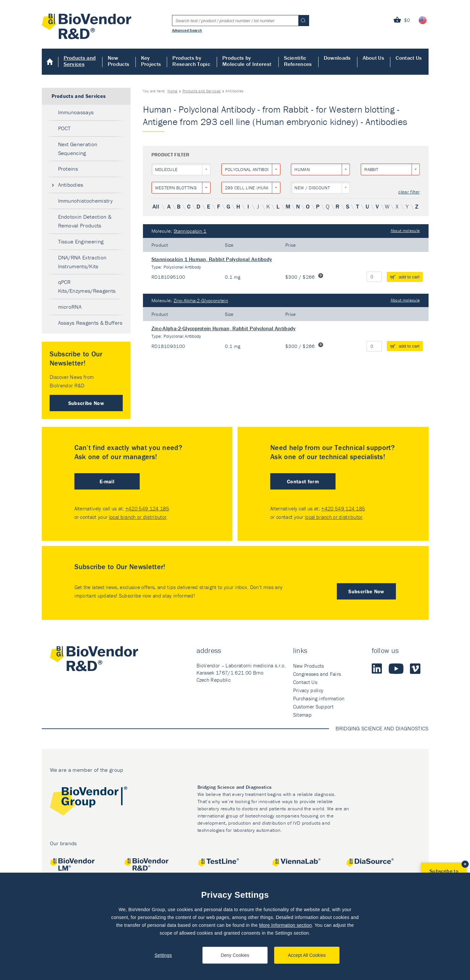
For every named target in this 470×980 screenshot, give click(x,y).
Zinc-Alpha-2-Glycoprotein (201, 300)
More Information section (286, 925)
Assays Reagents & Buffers (90, 323)
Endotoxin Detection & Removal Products (85, 221)
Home (50, 62)
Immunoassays (76, 112)
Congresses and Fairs (317, 674)
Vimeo (415, 669)
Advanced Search (187, 30)
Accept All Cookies (307, 955)
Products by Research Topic (191, 61)
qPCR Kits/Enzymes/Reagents (87, 286)
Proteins (68, 169)
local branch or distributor (138, 517)
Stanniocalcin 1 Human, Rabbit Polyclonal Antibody (212, 259)
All (156, 206)
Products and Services (80, 61)
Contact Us (409, 58)
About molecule (405, 231)
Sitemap (302, 715)
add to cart (409, 277)
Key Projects (151, 61)
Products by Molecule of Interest (247, 61)
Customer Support (313, 707)
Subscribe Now (86, 403)
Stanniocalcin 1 (190, 231)
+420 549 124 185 (147, 508)
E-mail (107, 481)
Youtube (396, 669)
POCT (64, 128)
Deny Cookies (235, 955)
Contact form (303, 481)
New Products (119, 61)
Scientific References (298, 61)
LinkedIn (377, 669)
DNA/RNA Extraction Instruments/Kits (82, 262)
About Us (374, 58)
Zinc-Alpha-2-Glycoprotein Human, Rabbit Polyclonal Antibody (224, 328)
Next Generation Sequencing (78, 149)
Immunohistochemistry (85, 201)
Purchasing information (319, 698)
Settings (163, 955)
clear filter (409, 192)
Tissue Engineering (81, 241)
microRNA (70, 307)
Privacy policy (308, 690)
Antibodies (71, 185)
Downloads (337, 58)
